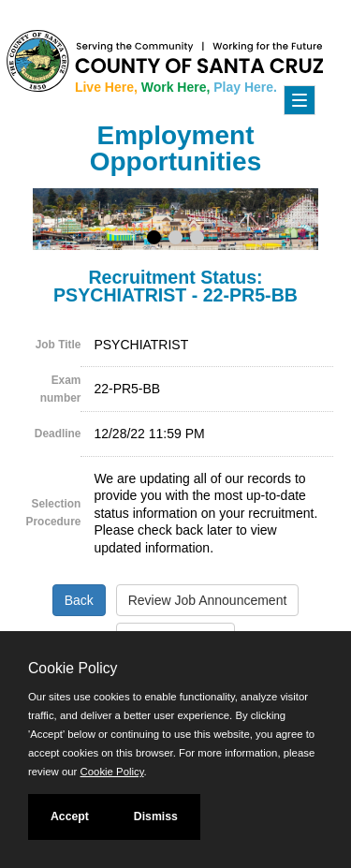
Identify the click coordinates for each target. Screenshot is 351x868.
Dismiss (156, 817)
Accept (70, 817)
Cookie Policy (73, 668)
